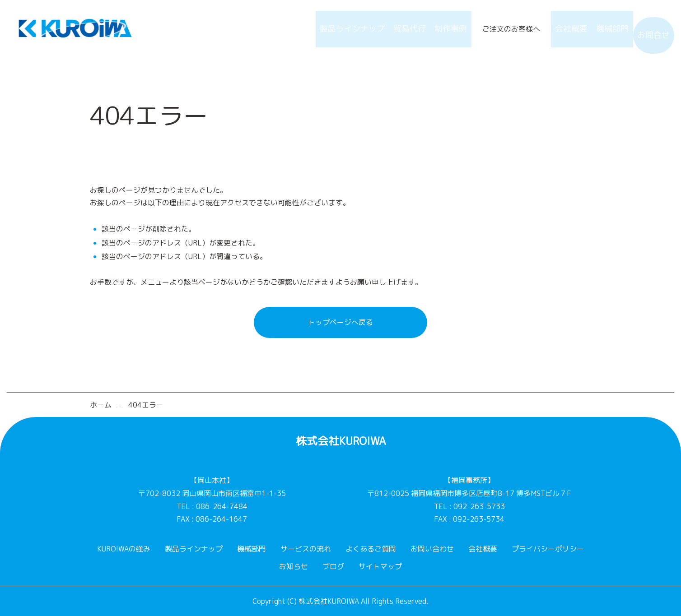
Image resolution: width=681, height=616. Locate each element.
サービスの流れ (306, 549)
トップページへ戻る (340, 322)
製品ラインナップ (302, 29)
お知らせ (294, 566)
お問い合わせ (432, 549)
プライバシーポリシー (548, 549)
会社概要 (548, 29)
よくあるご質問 (371, 549)
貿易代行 (367, 29)
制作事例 (418, 29)
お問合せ (649, 29)
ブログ (333, 566)
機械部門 (598, 29)
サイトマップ (380, 566)
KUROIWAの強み (124, 549)
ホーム (101, 405)
